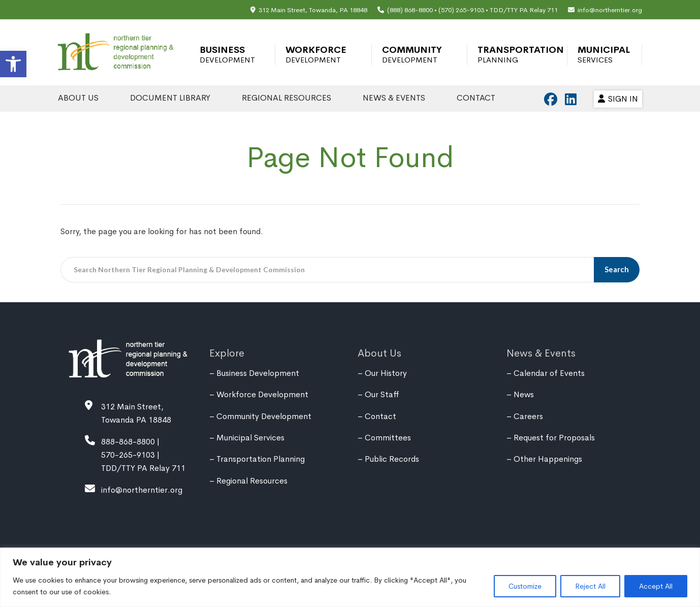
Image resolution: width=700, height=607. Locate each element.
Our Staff (382, 394)
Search (617, 269)
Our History (386, 373)
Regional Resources (287, 98)
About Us (78, 98)
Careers (528, 416)
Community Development (412, 55)
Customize (525, 586)
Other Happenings (548, 459)
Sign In (618, 99)
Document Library (170, 98)
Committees (388, 438)
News (524, 394)
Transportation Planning (521, 55)
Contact (476, 98)
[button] (13, 64)
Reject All (590, 586)
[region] (350, 577)
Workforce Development (316, 55)
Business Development (227, 55)
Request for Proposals (554, 438)
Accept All (656, 586)
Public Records (392, 459)
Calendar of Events (549, 373)
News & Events (394, 98)
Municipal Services (604, 55)
